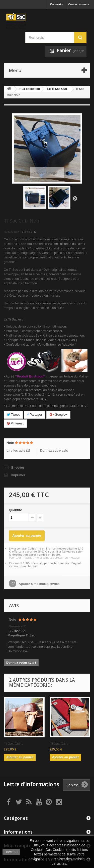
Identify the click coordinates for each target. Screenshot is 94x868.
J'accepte (11, 852)
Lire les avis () (18, 450)
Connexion (57, 4)
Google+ (58, 415)
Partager (35, 415)
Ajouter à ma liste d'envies (39, 584)
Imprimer (18, 475)
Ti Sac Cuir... (14, 743)
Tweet (13, 415)
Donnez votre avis (54, 450)
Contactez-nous (79, 4)
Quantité (15, 510)
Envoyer (18, 468)
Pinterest (15, 423)
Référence (12, 232)
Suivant (75, 198)
